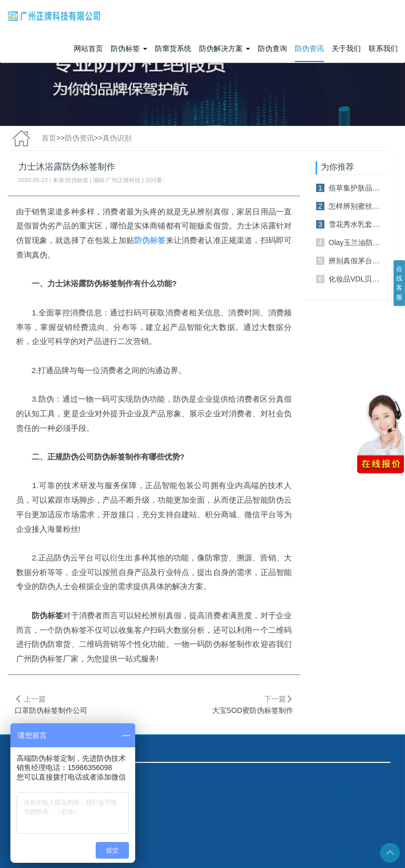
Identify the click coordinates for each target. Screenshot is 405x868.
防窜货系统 (173, 48)
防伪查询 (272, 48)
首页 (49, 138)
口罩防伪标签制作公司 (51, 710)
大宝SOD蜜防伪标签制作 (253, 710)
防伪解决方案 (225, 48)
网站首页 (88, 48)
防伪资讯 (309, 48)
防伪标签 (129, 48)
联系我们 (383, 48)
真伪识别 (117, 138)
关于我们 (346, 48)
